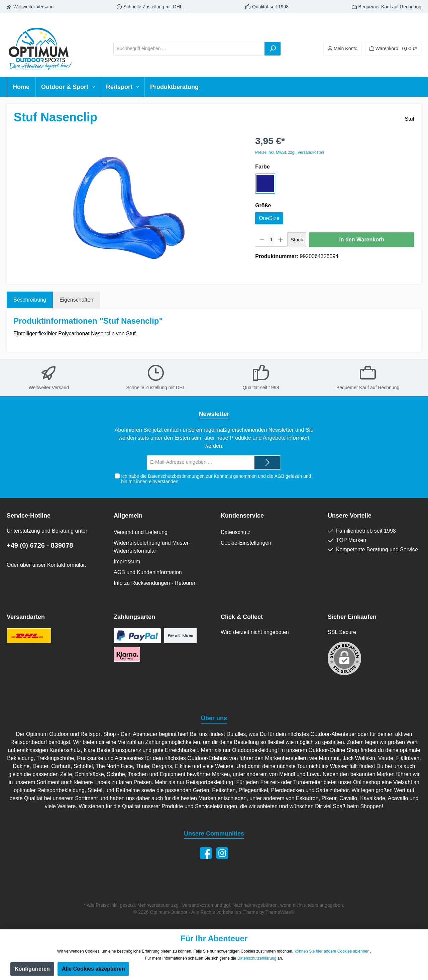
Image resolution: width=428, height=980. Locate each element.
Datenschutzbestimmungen (176, 476)
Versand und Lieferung (141, 532)
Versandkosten (198, 905)
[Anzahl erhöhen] (281, 240)
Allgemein (128, 516)
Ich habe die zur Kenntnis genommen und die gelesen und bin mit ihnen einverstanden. (216, 479)
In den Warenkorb (362, 240)
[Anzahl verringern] (262, 240)
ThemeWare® (280, 912)
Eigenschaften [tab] (76, 300)
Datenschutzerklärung (257, 958)
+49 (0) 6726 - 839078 (40, 545)
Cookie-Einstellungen (246, 543)
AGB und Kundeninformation (148, 572)
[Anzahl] (272, 240)
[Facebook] (206, 853)
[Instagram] (222, 853)
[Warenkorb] (393, 49)
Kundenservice (242, 516)
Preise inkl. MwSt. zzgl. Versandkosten (290, 152)
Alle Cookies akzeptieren (93, 969)
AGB (279, 476)
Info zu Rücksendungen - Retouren (155, 583)
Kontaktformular (66, 565)
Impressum (127, 562)
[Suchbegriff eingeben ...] (189, 49)
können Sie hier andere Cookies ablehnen (332, 951)
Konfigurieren (32, 969)
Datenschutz (236, 532)
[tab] (30, 300)
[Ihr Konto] (343, 49)
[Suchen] (273, 49)
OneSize (269, 218)
